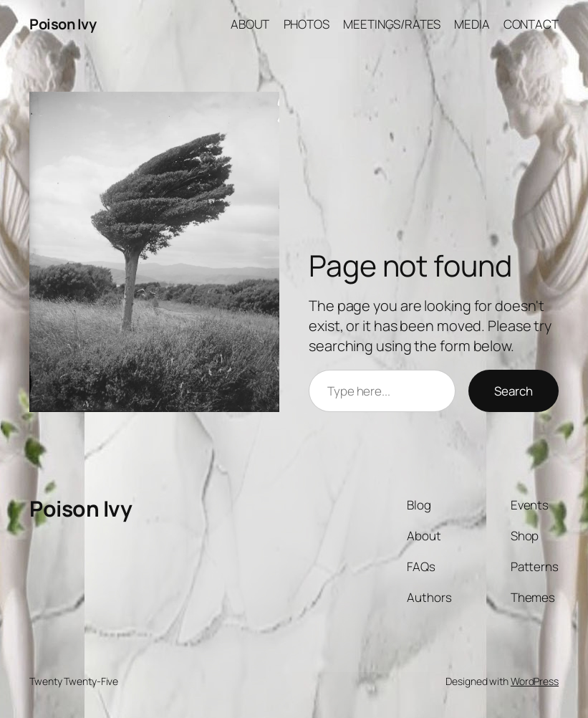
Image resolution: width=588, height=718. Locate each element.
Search (514, 391)
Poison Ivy (63, 24)
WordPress (535, 681)
